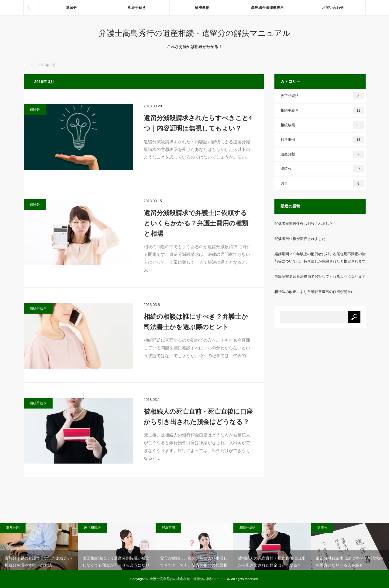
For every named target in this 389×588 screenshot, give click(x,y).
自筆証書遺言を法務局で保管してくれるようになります (320, 277)
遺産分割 (322, 154)
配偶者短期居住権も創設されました (304, 224)
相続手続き (137, 8)
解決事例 (202, 8)
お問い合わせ (333, 8)
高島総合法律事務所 (267, 8)
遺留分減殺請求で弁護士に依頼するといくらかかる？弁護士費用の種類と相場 (196, 223)
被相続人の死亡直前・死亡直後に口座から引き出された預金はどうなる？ (198, 417)
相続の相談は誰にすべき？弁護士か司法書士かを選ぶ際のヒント (196, 322)
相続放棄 (322, 125)
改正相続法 (322, 96)
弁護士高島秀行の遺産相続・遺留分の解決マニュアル (195, 33)
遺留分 (71, 8)
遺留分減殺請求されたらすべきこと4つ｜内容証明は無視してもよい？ (198, 123)
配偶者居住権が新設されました (300, 239)
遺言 (322, 183)
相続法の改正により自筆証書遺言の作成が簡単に (315, 292)
